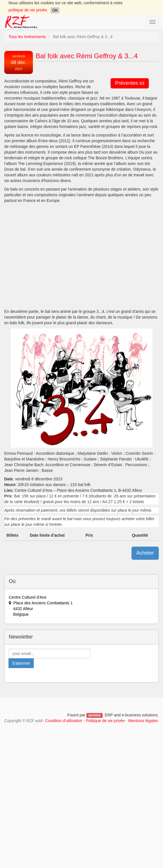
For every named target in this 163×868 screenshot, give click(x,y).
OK (55, 10)
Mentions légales (143, 721)
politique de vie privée (28, 10)
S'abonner (21, 663)
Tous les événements (27, 37)
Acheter (145, 553)
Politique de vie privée (105, 721)
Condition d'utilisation (63, 721)
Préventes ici (130, 83)
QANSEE (94, 715)
